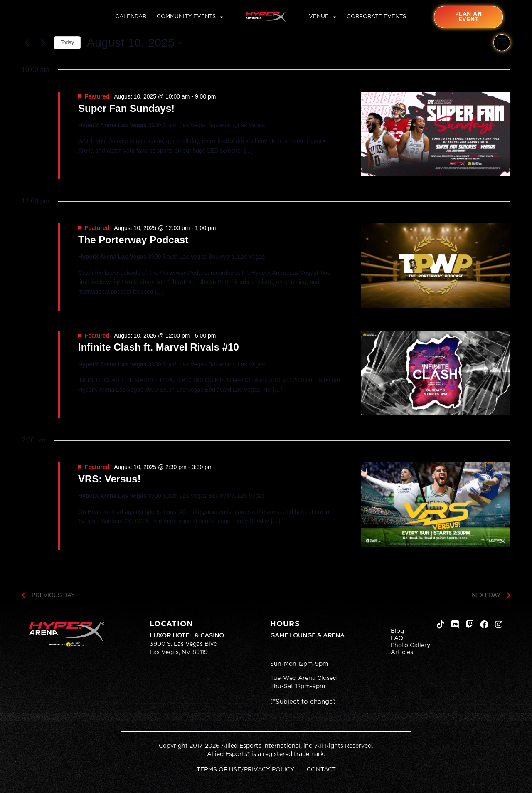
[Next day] (43, 43)
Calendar (131, 17)
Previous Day (48, 595)
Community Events (190, 17)
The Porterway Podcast (133, 240)
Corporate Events (376, 17)
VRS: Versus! (110, 479)
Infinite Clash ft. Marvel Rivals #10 (159, 347)
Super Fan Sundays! (126, 108)
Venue (323, 17)
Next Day (491, 595)
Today (67, 42)
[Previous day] (27, 43)
